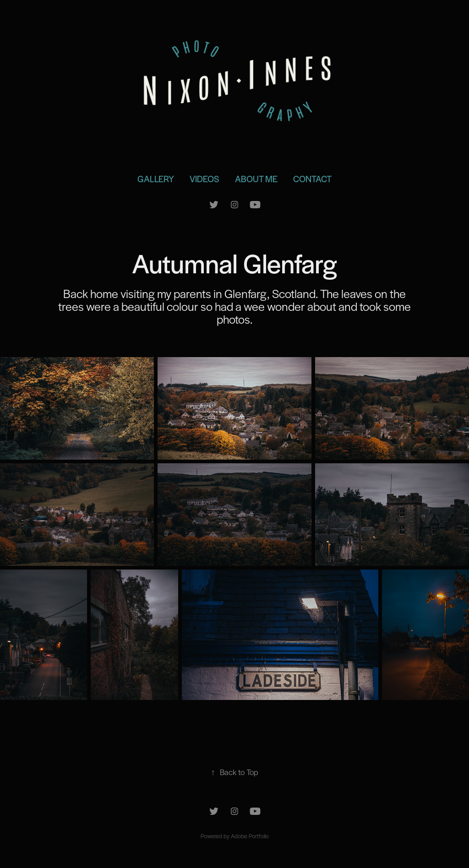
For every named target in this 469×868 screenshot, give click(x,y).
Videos (204, 179)
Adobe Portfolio (250, 836)
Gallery (156, 179)
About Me (256, 179)
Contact (312, 179)
